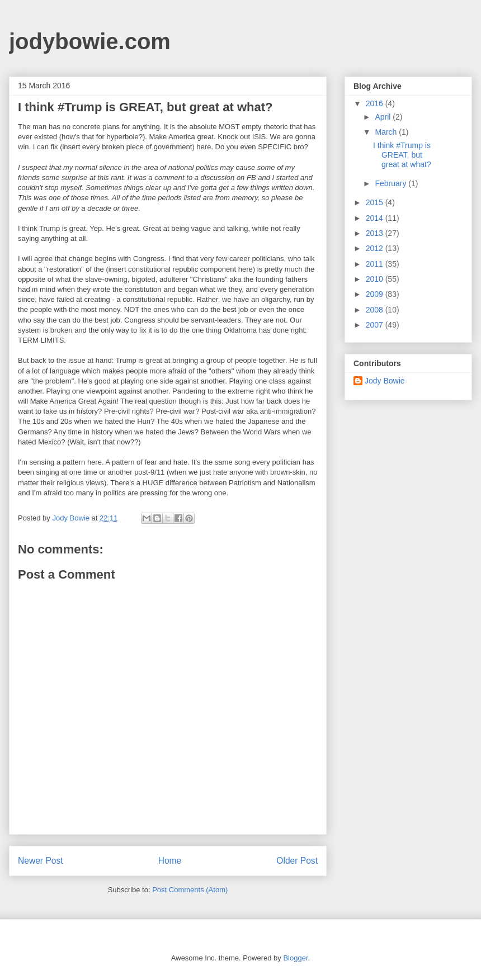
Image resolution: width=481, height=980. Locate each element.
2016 (376, 103)
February (392, 183)
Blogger (295, 958)
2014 (376, 218)
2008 (376, 310)
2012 (376, 248)
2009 (376, 294)
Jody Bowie (385, 381)
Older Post (297, 861)
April (384, 117)
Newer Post (41, 861)
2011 (376, 264)
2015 (376, 202)
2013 (376, 233)
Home (170, 861)
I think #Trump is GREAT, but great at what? (402, 155)
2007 (376, 325)
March (387, 132)
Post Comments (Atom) (190, 890)
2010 (376, 279)
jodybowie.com (90, 41)
